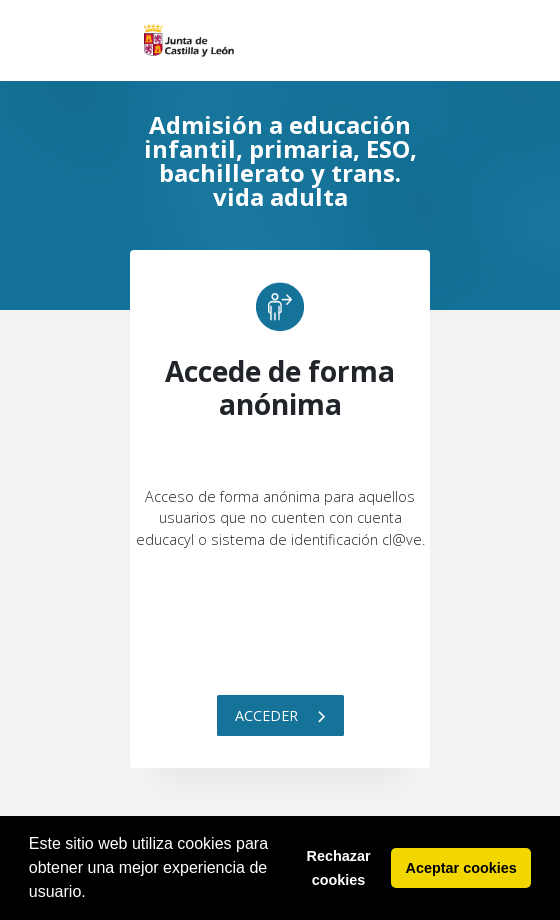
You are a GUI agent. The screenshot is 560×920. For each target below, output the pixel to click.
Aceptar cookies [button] (461, 868)
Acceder (280, 715)
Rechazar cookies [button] (339, 868)
